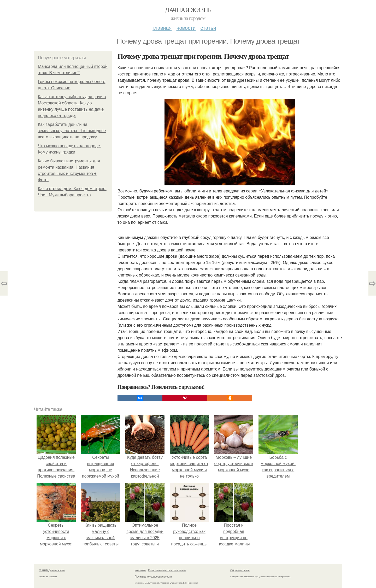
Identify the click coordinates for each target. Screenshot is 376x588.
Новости (186, 28)
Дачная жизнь (188, 10)
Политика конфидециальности (153, 577)
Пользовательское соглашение (167, 570)
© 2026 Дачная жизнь (52, 570)
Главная (162, 28)
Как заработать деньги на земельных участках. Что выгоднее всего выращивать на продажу (72, 131)
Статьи (208, 28)
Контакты (140, 570)
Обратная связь (240, 570)
